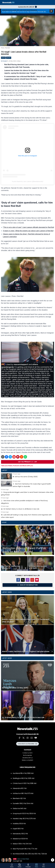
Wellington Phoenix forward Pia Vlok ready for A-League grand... (24, 550)
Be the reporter (27, 755)
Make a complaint (27, 760)
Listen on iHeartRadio (27, 860)
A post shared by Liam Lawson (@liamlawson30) (27, 181)
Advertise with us (28, 758)
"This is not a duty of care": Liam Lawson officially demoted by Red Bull (28, 227)
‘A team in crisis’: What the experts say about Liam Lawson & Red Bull (28, 231)
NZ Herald (4, 61)
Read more (27, 476)
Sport (4, 522)
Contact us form (27, 753)
